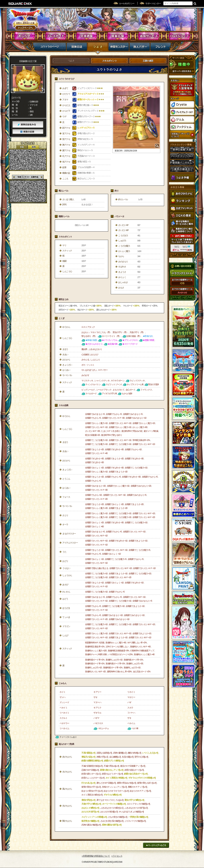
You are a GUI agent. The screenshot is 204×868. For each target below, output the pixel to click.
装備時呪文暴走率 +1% (95, 647)
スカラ (130, 708)
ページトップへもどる (156, 845)
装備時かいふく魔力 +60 (116, 643)
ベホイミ (63, 708)
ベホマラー (64, 723)
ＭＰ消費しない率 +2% (137, 643)
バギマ (96, 718)
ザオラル (97, 713)
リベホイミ (64, 713)
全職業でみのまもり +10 (136, 418)
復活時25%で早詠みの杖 (132, 431)
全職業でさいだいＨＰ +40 (96, 453)
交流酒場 (87, 36)
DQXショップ (180, 36)
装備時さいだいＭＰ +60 (140, 647)
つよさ (98, 48)
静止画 (33, 147)
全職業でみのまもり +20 (95, 486)
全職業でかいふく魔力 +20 (96, 508)
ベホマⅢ (135, 728)
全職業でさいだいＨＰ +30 (113, 418)
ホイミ (62, 692)
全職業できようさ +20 (94, 449)
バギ (129, 702)
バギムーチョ (103, 728)
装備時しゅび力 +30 (135, 664)
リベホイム (64, 728)
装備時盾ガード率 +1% (95, 660)
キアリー (97, 692)
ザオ (95, 697)
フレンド (161, 48)
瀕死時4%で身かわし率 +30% (119, 672)
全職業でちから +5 (114, 414)
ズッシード (64, 702)
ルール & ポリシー (127, 3)
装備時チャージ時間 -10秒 (96, 654)
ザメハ (62, 697)
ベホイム (131, 723)
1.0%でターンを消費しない (117, 647)
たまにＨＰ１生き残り (111, 431)
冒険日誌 (77, 48)
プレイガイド (56, 36)
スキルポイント (110, 61)
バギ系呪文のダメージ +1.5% (120, 654)
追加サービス (149, 36)
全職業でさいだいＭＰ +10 (120, 423)
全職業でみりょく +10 (111, 554)
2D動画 (22, 147)
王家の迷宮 (148, 61)
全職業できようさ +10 (138, 541)
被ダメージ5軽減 (151, 431)
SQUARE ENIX (20, 4)
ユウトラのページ (50, 47)
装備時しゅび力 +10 (114, 660)
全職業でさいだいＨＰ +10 (134, 532)
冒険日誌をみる (28, 125)
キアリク (97, 708)
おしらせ (25, 36)
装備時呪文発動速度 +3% (118, 651)
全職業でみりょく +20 (94, 468)
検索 (195, 3)
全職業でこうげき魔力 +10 (96, 440)
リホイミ (131, 692)
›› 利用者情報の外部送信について (96, 856)
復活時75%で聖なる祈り (111, 435)
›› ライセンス (117, 856)
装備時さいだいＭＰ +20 (95, 672)
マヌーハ (97, 702)
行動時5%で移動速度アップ (142, 651)
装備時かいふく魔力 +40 (144, 654)
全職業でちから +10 (133, 449)
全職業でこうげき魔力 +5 (139, 550)
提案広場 (118, 36)
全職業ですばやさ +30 (114, 449)
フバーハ (131, 713)
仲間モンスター (119, 48)
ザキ (129, 718)
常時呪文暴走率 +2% (141, 440)
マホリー (131, 697)
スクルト (63, 718)
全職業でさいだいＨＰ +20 (96, 499)
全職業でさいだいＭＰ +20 (144, 517)
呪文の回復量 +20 (92, 435)
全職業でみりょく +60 (94, 527)
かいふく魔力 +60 (140, 427)
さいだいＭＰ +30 (92, 431)
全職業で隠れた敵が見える (97, 568)
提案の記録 (28, 132)
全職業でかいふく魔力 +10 (96, 423)
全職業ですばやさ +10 (118, 541)
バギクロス (98, 723)
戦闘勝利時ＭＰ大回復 (95, 643)
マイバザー (140, 48)
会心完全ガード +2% (142, 672)
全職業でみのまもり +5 (95, 414)
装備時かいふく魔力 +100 (96, 651)
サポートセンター (153, 3)
